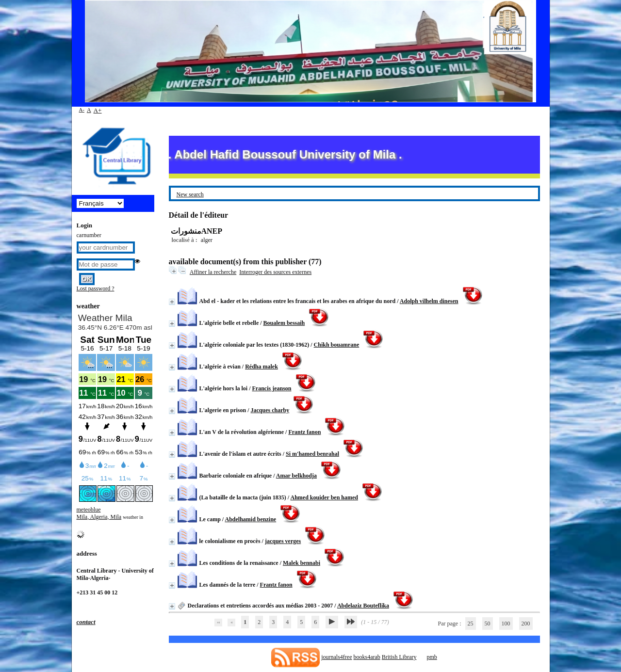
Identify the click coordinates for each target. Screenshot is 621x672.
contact (86, 622)
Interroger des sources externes (275, 272)
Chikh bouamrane (337, 345)
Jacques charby (270, 410)
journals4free (336, 657)
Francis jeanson (272, 388)
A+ (98, 110)
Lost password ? (96, 288)
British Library (399, 657)
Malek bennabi (302, 563)
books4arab (367, 657)
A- (82, 110)
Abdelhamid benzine (251, 519)
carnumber (89, 235)
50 (488, 624)
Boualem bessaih (284, 323)
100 (506, 624)
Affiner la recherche (213, 272)
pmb (432, 657)
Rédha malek (261, 367)
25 (471, 624)
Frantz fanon (304, 432)
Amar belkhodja (296, 476)
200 (526, 624)
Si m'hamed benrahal (312, 454)
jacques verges (283, 541)
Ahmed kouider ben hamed (324, 497)
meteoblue (89, 510)
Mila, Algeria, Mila (99, 517)
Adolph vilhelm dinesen (429, 301)
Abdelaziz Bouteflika (363, 606)
